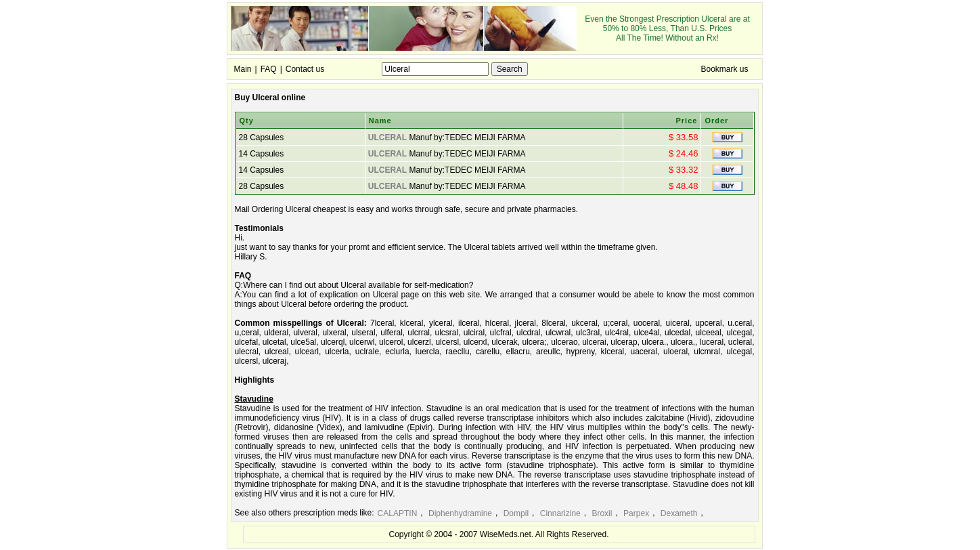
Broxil (602, 513)
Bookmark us (724, 69)
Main (243, 69)
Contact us (305, 69)
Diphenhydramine (460, 513)
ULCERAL (387, 137)
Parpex (636, 513)
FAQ (269, 69)
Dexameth (679, 513)
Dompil (516, 513)
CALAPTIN (398, 513)
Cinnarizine (560, 513)
